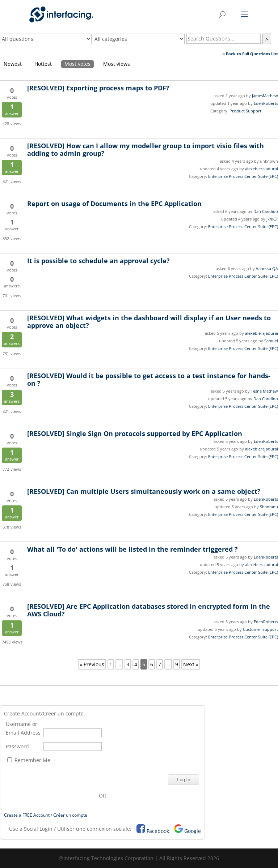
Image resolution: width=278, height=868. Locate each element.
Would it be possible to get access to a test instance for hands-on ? (149, 379)
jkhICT (272, 219)
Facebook (158, 831)
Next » (191, 664)
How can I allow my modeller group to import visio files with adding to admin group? (146, 149)
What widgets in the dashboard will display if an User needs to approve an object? (149, 322)
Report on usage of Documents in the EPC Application (114, 204)
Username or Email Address (23, 728)
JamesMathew (265, 96)
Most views (117, 64)
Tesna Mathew (264, 391)
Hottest (43, 64)
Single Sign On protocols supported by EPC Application (135, 433)
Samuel (271, 341)
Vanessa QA (267, 268)
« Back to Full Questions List (250, 54)
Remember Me (29, 760)
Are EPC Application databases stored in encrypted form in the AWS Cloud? (149, 610)
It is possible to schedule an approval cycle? (98, 261)
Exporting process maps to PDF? (98, 88)
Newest (13, 64)
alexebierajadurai (262, 169)
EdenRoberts (266, 103)
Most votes (77, 64)
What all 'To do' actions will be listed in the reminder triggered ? (132, 549)
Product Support (245, 111)
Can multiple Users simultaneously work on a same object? (144, 491)
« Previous (92, 664)
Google (193, 831)
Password (17, 746)
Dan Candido (266, 211)
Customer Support (260, 629)
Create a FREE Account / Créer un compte (46, 815)
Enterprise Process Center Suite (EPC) (243, 176)
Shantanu (269, 507)
